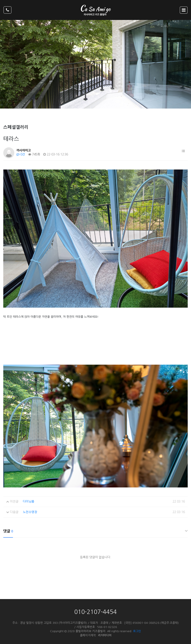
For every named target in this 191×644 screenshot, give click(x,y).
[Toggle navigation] (184, 10)
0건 (21, 154)
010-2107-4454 (95, 612)
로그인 (137, 631)
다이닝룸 (29, 501)
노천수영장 (30, 512)
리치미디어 (105, 635)
